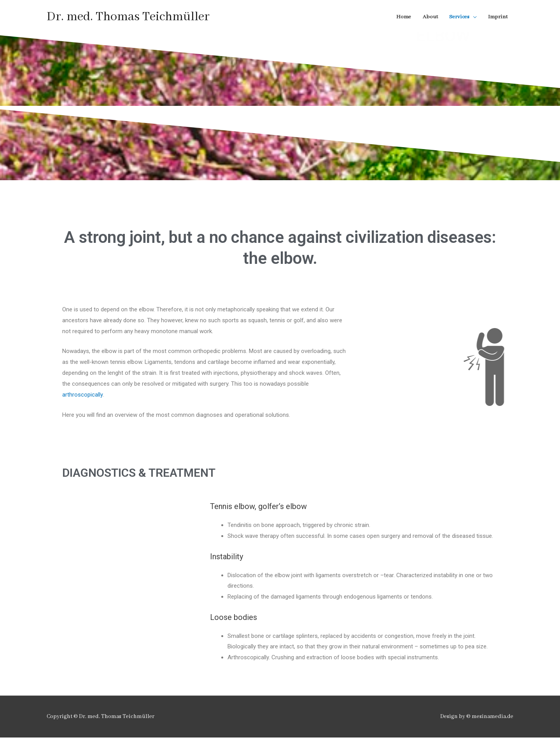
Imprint (497, 18)
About (428, 18)
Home (401, 18)
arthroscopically (82, 398)
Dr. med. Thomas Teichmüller (129, 18)
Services (458, 18)
